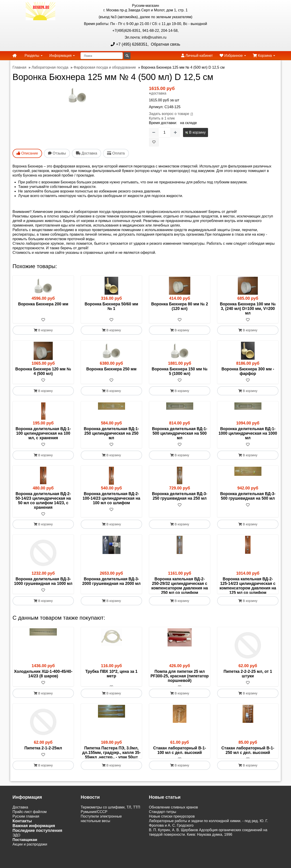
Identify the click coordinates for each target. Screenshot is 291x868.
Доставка (20, 831)
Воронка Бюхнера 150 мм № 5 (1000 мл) (179, 372)
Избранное (233, 56)
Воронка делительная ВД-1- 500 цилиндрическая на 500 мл (179, 434)
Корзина (264, 56)
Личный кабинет (197, 56)
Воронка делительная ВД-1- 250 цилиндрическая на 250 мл (111, 434)
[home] (15, 56)
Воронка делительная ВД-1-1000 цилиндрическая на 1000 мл (248, 434)
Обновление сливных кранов (173, 831)
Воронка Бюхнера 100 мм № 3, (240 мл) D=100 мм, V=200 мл (248, 309)
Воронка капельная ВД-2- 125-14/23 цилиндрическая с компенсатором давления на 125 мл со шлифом (248, 586)
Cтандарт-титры (163, 835)
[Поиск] (102, 56)
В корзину (195, 132)
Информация (62, 56)
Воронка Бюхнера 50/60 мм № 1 (111, 306)
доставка (159, 93)
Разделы (34, 56)
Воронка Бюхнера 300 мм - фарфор (248, 372)
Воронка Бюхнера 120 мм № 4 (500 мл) (43, 372)
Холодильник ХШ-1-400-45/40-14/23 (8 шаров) (43, 683)
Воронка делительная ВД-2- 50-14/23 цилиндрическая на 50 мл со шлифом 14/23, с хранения (43, 501)
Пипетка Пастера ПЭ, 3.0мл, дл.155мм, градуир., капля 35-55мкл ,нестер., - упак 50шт (111, 767)
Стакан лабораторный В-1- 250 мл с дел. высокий (248, 765)
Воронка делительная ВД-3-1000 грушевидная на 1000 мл (43, 582)
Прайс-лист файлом (30, 835)
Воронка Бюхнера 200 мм (43, 304)
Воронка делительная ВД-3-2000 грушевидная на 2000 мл (112, 582)
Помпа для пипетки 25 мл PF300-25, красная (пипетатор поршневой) (180, 686)
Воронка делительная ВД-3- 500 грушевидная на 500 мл (248, 496)
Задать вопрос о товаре (169, 114)
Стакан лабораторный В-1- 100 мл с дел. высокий (180, 765)
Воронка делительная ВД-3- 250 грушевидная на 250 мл (179, 496)
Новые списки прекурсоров (172, 840)
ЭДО (16, 859)
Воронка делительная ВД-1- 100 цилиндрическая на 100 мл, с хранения (43, 434)
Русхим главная (26, 840)
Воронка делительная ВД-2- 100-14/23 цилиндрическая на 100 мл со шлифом (111, 499)
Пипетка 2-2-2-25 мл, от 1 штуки (248, 683)
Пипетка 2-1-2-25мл (43, 762)
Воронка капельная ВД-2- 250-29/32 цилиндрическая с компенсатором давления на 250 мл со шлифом (179, 586)
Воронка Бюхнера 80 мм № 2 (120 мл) (180, 306)
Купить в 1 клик (162, 118)
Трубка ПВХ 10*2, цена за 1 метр (111, 683)
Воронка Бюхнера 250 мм (112, 369)
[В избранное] (154, 142)
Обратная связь (165, 44)
